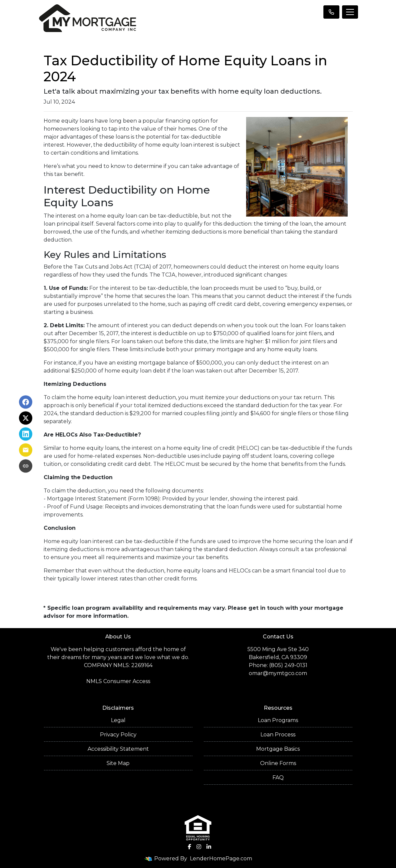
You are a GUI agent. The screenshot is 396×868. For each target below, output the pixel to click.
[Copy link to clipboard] (26, 466)
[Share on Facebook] (26, 402)
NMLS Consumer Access (118, 681)
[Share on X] (26, 418)
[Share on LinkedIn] (26, 434)
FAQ (278, 778)
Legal (118, 720)
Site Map (118, 763)
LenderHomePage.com (221, 859)
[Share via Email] (26, 450)
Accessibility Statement (118, 749)
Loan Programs (278, 720)
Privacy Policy (118, 735)
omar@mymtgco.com (278, 673)
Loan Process (278, 735)
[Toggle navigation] (350, 12)
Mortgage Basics (278, 749)
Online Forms (278, 763)
